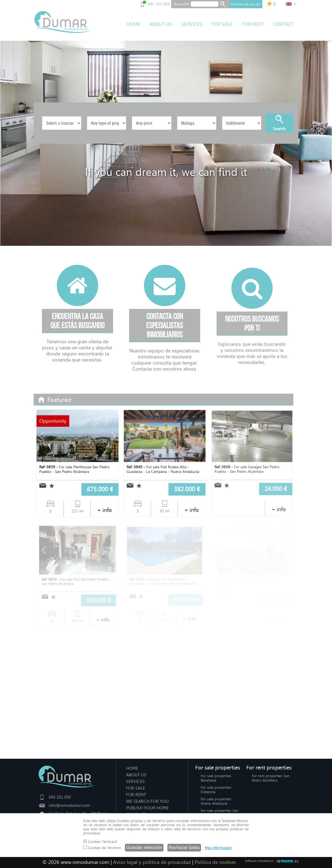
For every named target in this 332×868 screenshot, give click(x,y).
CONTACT (284, 24)
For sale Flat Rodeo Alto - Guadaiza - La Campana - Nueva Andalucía (163, 469)
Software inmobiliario (259, 861)
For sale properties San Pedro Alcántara (219, 813)
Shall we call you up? (246, 4)
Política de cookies (215, 862)
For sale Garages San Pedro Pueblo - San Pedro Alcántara (247, 469)
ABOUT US (161, 24)
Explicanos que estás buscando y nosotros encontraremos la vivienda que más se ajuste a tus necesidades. (252, 370)
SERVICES (192, 24)
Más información (218, 848)
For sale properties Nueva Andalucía (216, 801)
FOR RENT (253, 24)
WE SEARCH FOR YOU (147, 801)
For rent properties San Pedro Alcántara (271, 778)
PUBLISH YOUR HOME (147, 808)
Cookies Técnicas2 (100, 842)
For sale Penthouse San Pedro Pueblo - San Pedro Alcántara (74, 469)
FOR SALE (222, 24)
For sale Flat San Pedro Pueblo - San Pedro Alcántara (76, 581)
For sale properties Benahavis (216, 778)
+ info (104, 509)
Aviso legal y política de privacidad (152, 862)
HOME (133, 24)
